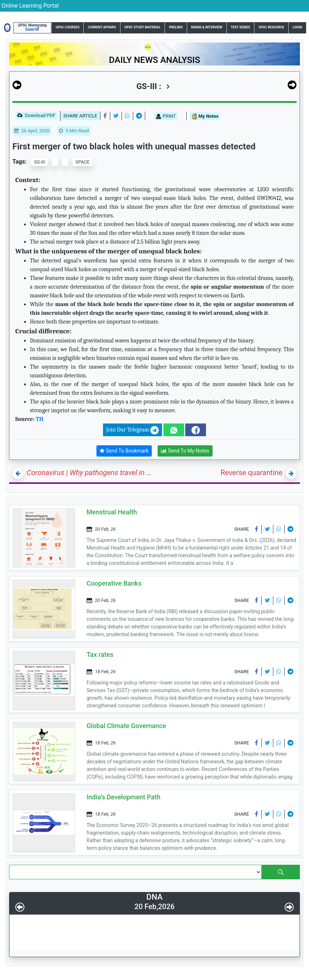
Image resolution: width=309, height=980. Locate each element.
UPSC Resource (271, 27)
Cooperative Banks (114, 583)
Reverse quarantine (251, 473)
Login (297, 27)
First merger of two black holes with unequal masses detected (134, 146)
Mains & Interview (207, 27)
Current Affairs (102, 27)
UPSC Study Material (142, 27)
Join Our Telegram (132, 430)
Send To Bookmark (124, 451)
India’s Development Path (124, 797)
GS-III (39, 162)
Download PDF (36, 116)
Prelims (176, 27)
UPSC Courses (68, 27)
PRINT (166, 116)
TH (39, 419)
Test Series (240, 27)
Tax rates (100, 654)
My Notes (205, 117)
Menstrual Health (112, 512)
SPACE (82, 162)
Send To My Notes (185, 451)
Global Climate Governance (126, 726)
